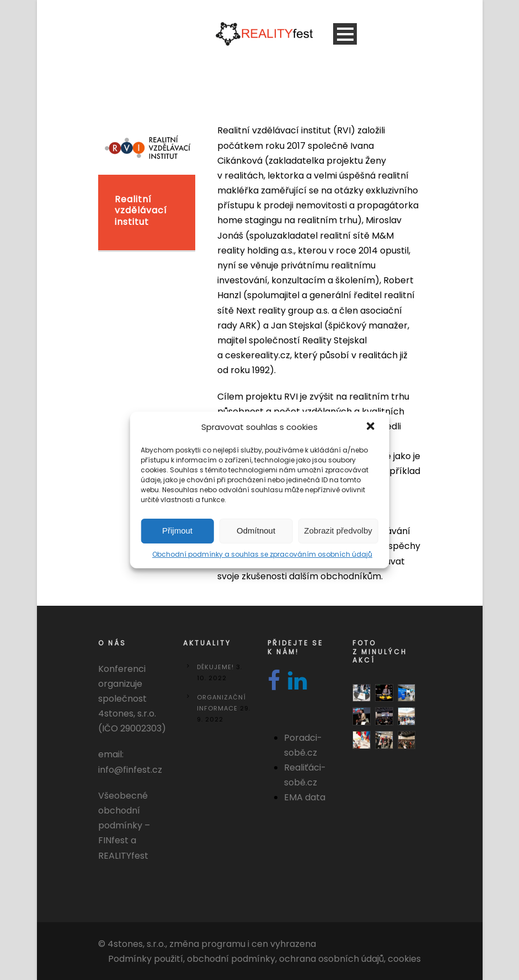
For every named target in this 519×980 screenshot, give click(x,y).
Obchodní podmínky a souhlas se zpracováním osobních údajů (262, 554)
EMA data (305, 797)
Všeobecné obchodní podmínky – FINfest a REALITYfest (124, 826)
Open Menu (345, 34)
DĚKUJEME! (215, 667)
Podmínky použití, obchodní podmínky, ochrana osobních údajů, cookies (264, 959)
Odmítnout (256, 531)
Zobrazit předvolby (338, 531)
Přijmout (177, 531)
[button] (372, 427)
